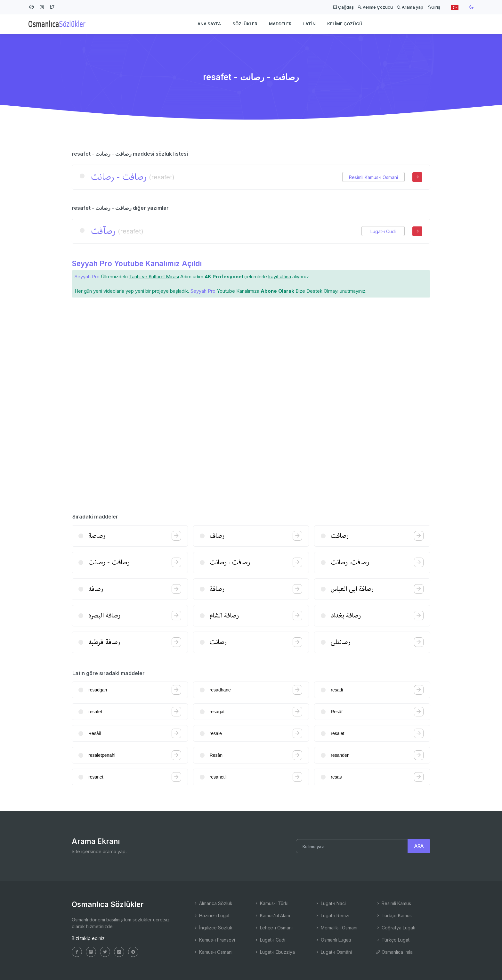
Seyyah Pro (87, 277)
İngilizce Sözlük (213, 928)
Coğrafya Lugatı (396, 928)
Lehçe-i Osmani (273, 928)
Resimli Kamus (393, 903)
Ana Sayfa (209, 24)
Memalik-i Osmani (336, 928)
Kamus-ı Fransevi (214, 940)
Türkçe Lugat (393, 940)
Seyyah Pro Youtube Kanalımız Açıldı (137, 263)
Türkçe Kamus (394, 915)
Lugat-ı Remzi (332, 915)
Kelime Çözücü (375, 7)
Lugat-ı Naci (330, 903)
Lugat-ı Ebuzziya (275, 952)
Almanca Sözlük (213, 903)
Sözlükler (245, 24)
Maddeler (280, 24)
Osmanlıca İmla (394, 952)
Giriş (434, 7)
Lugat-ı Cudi (383, 231)
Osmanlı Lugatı (333, 940)
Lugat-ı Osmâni (333, 952)
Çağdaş (343, 7)
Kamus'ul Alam (272, 915)
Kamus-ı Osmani (213, 952)
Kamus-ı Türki (271, 903)
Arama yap (410, 7)
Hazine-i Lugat (211, 915)
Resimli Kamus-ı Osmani (373, 177)
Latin (309, 24)
